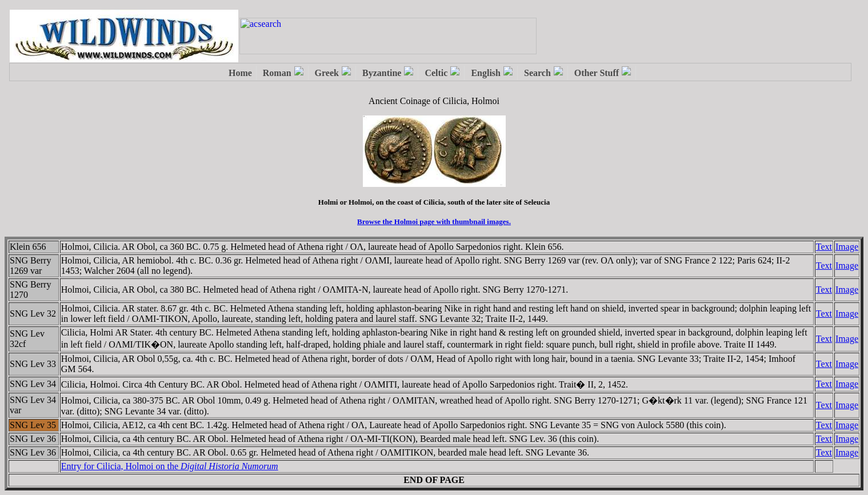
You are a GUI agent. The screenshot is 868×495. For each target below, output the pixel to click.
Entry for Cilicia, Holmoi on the (170, 466)
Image (847, 247)
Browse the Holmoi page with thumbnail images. (434, 221)
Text (824, 247)
